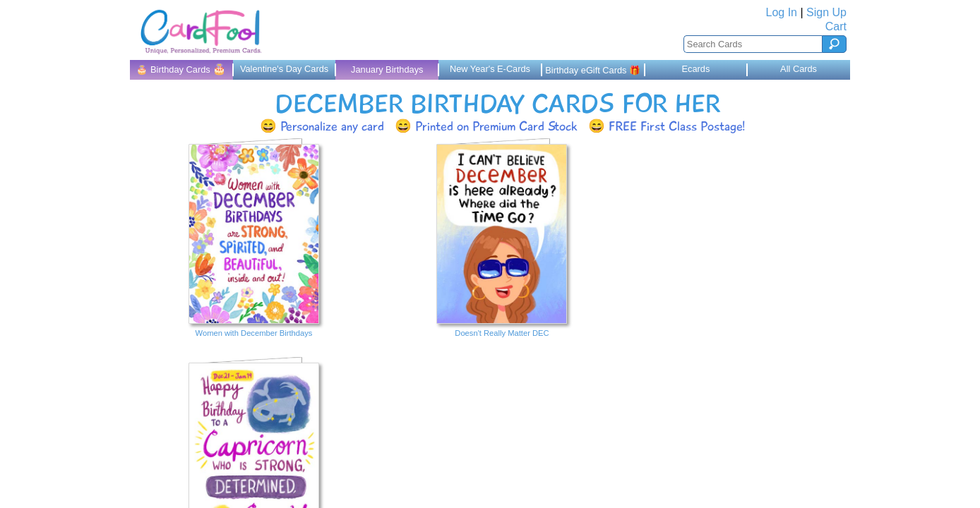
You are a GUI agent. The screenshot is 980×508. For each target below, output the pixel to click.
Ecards (695, 69)
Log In (782, 12)
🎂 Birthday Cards (181, 69)
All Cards (799, 69)
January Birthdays (387, 69)
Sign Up (826, 12)
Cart (836, 26)
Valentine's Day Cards (284, 69)
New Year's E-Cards (490, 69)
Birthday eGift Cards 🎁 (593, 70)
